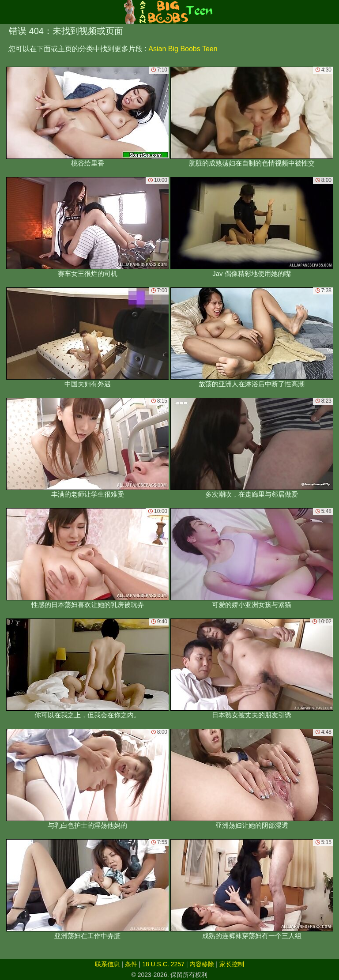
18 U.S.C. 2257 (163, 964)
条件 (131, 964)
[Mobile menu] (8, 12)
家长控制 (232, 964)
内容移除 (202, 964)
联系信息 (107, 964)
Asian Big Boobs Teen (183, 49)
